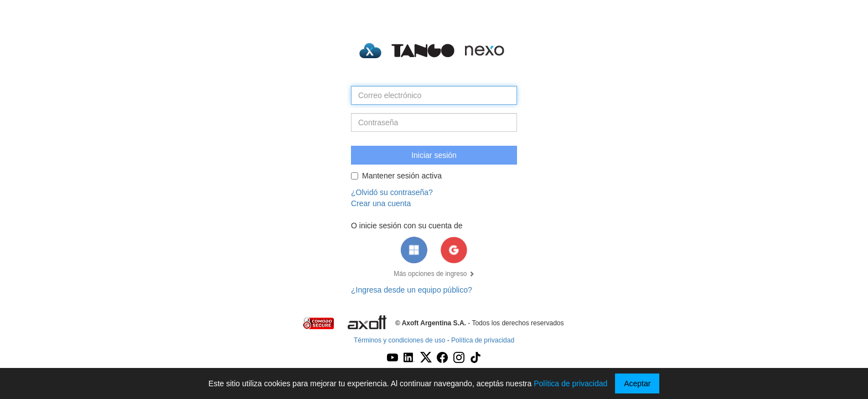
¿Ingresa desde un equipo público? (412, 290)
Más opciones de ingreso (434, 274)
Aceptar (637, 383)
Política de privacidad (483, 340)
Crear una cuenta (381, 203)
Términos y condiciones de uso (399, 340)
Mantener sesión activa (396, 176)
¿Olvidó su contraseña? (392, 192)
